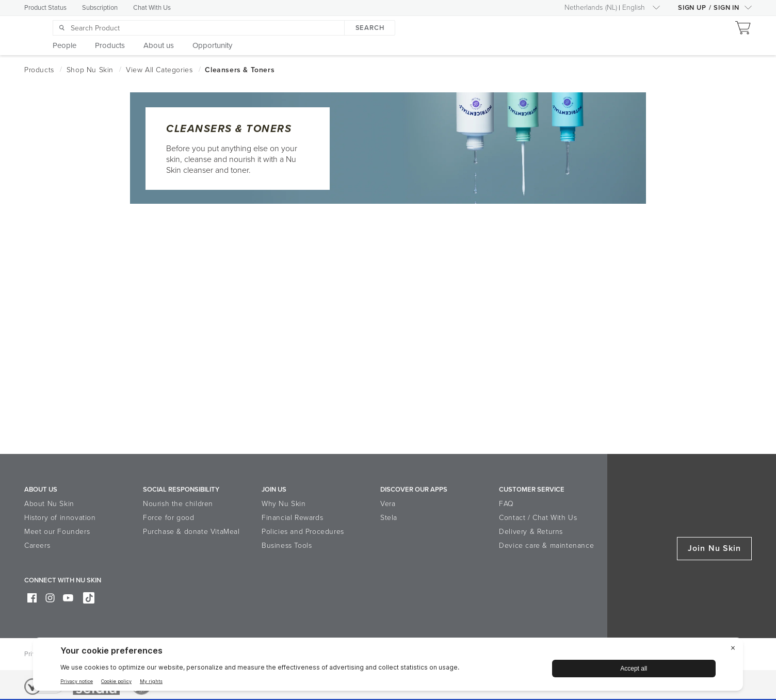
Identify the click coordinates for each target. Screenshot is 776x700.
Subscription (100, 8)
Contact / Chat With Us (538, 518)
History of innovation (60, 518)
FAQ (506, 504)
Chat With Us (152, 8)
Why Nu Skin (284, 504)
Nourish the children (178, 504)
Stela (389, 518)
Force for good (168, 518)
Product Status (45, 8)
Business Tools (287, 546)
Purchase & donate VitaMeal (191, 532)
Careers (37, 546)
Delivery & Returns (531, 532)
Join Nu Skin (714, 548)
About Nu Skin (49, 504)
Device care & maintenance (546, 546)
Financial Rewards (292, 518)
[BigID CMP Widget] (388, 667)
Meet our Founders (57, 532)
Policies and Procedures (303, 532)
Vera (388, 504)
